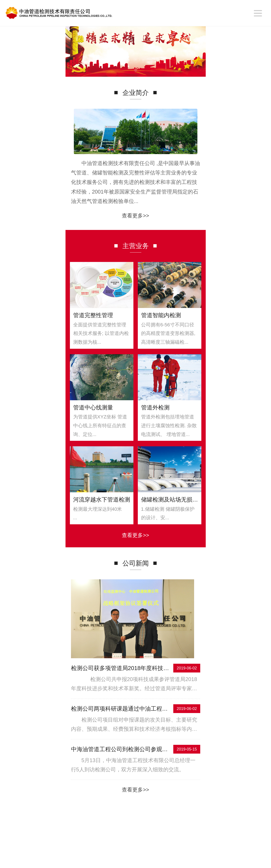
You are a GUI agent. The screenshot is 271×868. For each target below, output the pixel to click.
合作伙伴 (151, 839)
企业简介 (88, 839)
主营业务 (120, 839)
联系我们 (183, 839)
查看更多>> (135, 242)
